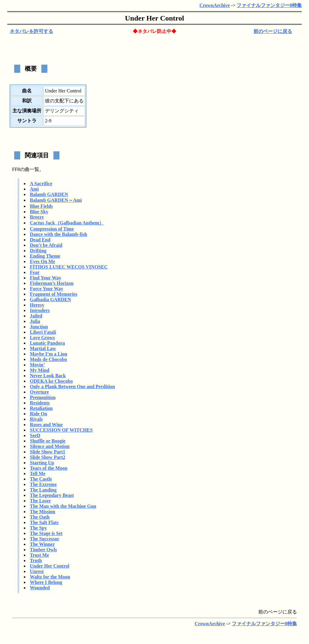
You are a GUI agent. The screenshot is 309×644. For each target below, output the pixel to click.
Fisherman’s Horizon (52, 283)
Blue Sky (39, 212)
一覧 (34, 169)
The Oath (40, 517)
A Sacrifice (41, 184)
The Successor (45, 539)
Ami (34, 189)
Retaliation (41, 408)
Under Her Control (50, 566)
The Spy (38, 528)
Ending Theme (45, 256)
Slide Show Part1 (48, 452)
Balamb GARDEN (49, 194)
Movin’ (37, 365)
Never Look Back (48, 376)
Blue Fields (41, 206)
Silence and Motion (50, 446)
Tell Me (38, 473)
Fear (35, 272)
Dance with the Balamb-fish (59, 234)
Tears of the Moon (49, 468)
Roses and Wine (46, 425)
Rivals (36, 419)
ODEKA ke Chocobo (51, 381)
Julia (35, 321)
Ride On (38, 414)
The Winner (42, 544)
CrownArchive (215, 5)
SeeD (35, 435)
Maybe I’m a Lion (49, 354)
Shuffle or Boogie (48, 441)
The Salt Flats (44, 522)
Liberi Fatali (43, 332)
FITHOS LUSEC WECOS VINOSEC (69, 267)
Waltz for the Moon (50, 577)
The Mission (43, 512)
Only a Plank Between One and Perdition (72, 386)
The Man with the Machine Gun (63, 506)
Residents (40, 403)
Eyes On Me (43, 261)
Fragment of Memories (54, 294)
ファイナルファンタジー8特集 (269, 5)
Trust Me (39, 555)
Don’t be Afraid (46, 245)
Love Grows (42, 338)
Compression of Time (52, 229)
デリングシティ (62, 111)
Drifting (38, 251)
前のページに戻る (273, 31)
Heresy (37, 305)
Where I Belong (46, 582)
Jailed (36, 316)
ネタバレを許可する (31, 31)
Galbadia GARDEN (50, 299)
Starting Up (42, 463)
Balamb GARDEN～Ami (56, 200)
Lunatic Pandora (47, 343)
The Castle (41, 479)
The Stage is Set (46, 533)
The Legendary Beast (52, 495)
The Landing (43, 490)
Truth (36, 560)
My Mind (40, 370)
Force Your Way (47, 289)
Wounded (40, 588)
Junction (39, 327)
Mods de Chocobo (48, 359)
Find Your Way (46, 278)
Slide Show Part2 (48, 457)
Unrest (37, 571)
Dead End (40, 240)
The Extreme (43, 484)
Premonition (43, 397)
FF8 (16, 169)
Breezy (37, 217)
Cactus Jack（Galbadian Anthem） (67, 223)
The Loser (40, 501)
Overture (39, 392)
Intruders (40, 310)
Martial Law (43, 348)
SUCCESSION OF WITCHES (61, 430)
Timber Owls (43, 550)
